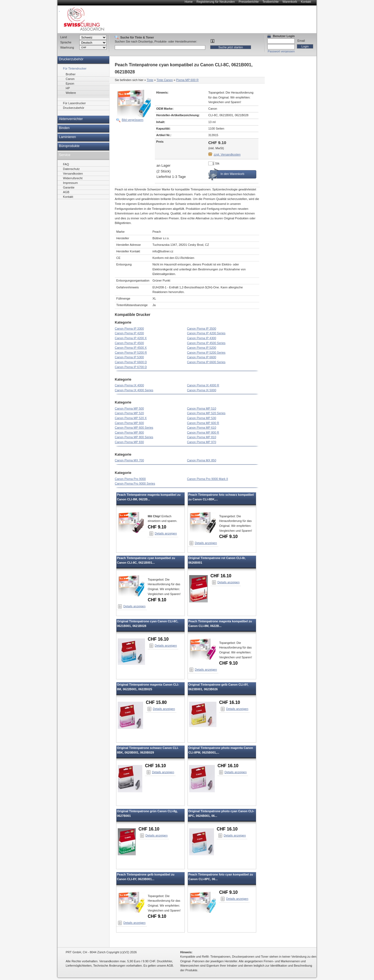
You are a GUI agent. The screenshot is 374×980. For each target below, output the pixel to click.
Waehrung (67, 47)
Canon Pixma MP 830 (129, 442)
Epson (70, 83)
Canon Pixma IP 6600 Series (206, 362)
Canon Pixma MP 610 (202, 428)
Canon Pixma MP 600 (129, 423)
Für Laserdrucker (74, 103)
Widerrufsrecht (73, 178)
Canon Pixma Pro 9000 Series (135, 483)
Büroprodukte (69, 146)
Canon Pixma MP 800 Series (134, 437)
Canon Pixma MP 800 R (203, 432)
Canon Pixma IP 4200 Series (206, 333)
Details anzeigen (166, 533)
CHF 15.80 (156, 702)
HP (68, 88)
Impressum (70, 183)
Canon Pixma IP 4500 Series (206, 343)
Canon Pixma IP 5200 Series (206, 352)
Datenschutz (71, 169)
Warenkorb (290, 2)
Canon (70, 79)
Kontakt (306, 2)
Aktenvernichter (71, 119)
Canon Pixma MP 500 (129, 408)
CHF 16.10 (221, 576)
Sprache (66, 42)
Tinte (150, 80)
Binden (64, 128)
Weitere (71, 93)
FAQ (66, 164)
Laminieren (67, 137)
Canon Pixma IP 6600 (202, 357)
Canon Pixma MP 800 (129, 432)
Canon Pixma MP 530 (202, 418)
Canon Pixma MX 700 (129, 460)
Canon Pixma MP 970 (202, 442)
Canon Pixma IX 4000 (129, 385)
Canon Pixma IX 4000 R (203, 385)
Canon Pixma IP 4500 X (131, 348)
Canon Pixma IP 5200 (202, 348)
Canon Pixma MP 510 (202, 408)
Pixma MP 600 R (187, 80)
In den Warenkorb (232, 174)
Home (188, 2)
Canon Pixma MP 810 (202, 437)
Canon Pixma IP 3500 (202, 328)
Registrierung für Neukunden (216, 2)
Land (64, 37)
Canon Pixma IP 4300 (202, 338)
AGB (66, 192)
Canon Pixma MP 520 (129, 413)
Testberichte (271, 2)
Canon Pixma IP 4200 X (131, 338)
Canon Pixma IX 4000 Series (134, 390)
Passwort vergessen (281, 51)
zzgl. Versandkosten (227, 154)
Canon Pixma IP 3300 (129, 328)
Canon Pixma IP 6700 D (131, 367)
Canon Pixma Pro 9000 (130, 479)
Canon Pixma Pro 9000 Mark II (207, 479)
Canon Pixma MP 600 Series (134, 428)
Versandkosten (73, 174)
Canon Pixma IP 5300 (129, 357)
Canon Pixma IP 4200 (129, 333)
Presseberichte (248, 2)
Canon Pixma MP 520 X (131, 418)
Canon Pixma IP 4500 (129, 343)
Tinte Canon (165, 80)
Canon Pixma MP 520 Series (206, 413)
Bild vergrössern (133, 120)
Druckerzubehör (71, 59)
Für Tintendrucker (75, 68)
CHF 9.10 (157, 527)
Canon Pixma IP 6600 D (131, 362)
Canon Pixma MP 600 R (203, 423)
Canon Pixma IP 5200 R (131, 352)
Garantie (69, 187)
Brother (71, 74)
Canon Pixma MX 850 (202, 460)
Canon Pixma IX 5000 (202, 390)
